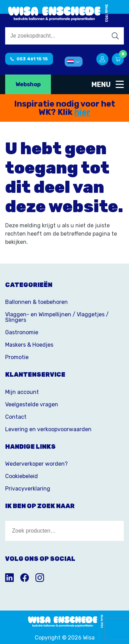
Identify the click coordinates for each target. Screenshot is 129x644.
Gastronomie (22, 332)
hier (82, 112)
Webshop (28, 84)
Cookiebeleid (21, 476)
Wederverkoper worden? (36, 464)
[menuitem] (74, 62)
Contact (16, 417)
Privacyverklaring (28, 489)
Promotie (17, 357)
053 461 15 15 (29, 59)
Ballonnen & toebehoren (36, 302)
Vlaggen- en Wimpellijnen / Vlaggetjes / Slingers (57, 317)
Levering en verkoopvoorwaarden (48, 429)
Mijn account (22, 392)
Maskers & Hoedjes (29, 345)
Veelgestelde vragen (32, 404)
